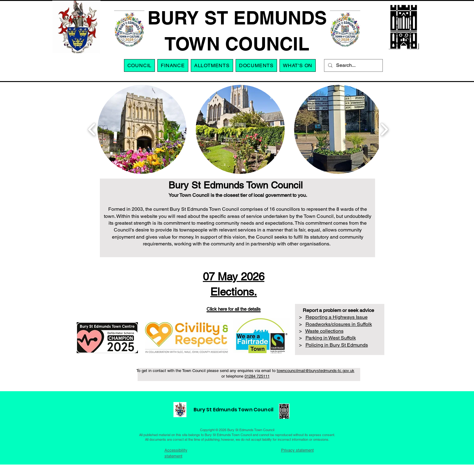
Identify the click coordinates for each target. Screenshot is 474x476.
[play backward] (92, 130)
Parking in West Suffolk (331, 338)
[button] (212, 65)
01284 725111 (257, 376)
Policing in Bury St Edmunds (337, 345)
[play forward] (384, 130)
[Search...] (353, 65)
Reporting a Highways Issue (337, 317)
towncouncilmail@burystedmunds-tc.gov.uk (316, 371)
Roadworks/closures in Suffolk (339, 324)
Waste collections (324, 331)
